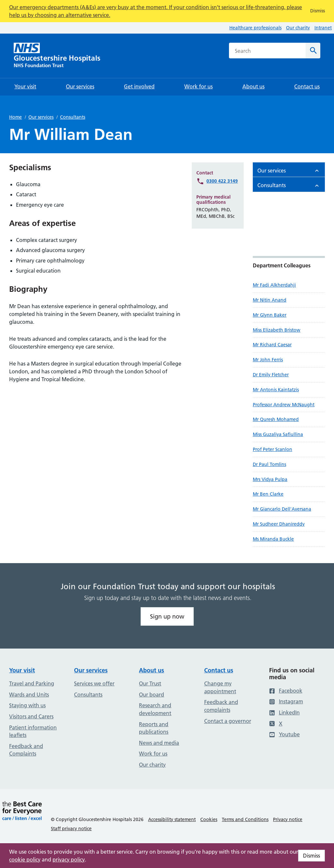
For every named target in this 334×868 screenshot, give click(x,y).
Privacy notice (288, 819)
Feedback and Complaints (26, 750)
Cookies (209, 819)
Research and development (155, 709)
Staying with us (27, 705)
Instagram (286, 701)
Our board (152, 695)
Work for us (153, 754)
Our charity (298, 28)
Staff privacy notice (71, 829)
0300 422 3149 (222, 181)
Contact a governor (228, 721)
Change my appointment (220, 687)
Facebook (286, 691)
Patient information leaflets (33, 731)
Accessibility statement (172, 819)
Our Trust (150, 683)
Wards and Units (29, 695)
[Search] (313, 51)
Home (15, 117)
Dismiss (311, 856)
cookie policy (25, 860)
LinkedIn (284, 712)
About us (152, 670)
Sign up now (167, 616)
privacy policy (69, 860)
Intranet (323, 28)
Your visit (22, 670)
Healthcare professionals (255, 28)
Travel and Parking (32, 683)
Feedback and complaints (221, 706)
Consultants (73, 117)
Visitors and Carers (31, 716)
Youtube (284, 734)
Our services (41, 117)
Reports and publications (154, 728)
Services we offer (94, 683)
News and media (159, 743)
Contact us (219, 670)
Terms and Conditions (245, 819)
